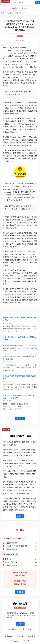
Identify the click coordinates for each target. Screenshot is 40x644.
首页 (3, 13)
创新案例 (20, 636)
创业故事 (8, 636)
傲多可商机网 (20, 603)
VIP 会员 (26, 641)
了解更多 (20, 516)
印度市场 (25, 8)
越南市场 (15, 8)
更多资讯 (20, 419)
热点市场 (32, 636)
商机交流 (14, 641)
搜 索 (37, 3)
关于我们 (20, 624)
